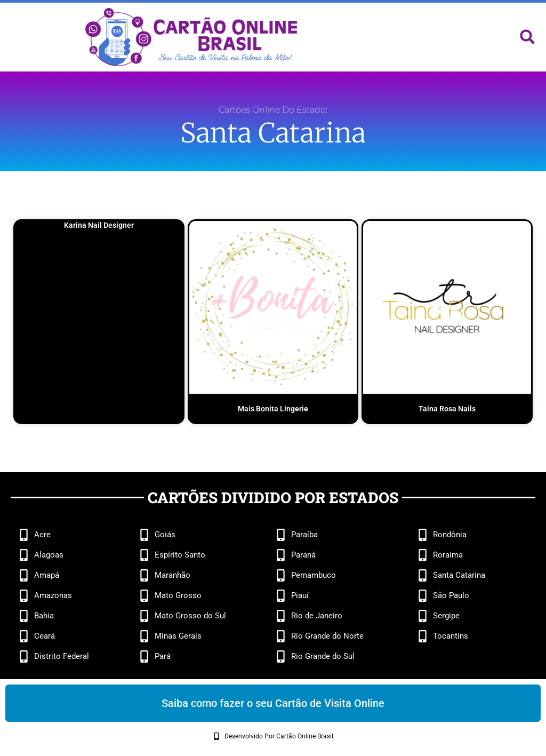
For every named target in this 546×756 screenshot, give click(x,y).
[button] (527, 37)
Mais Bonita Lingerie (273, 409)
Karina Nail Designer (99, 225)
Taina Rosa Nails (447, 409)
